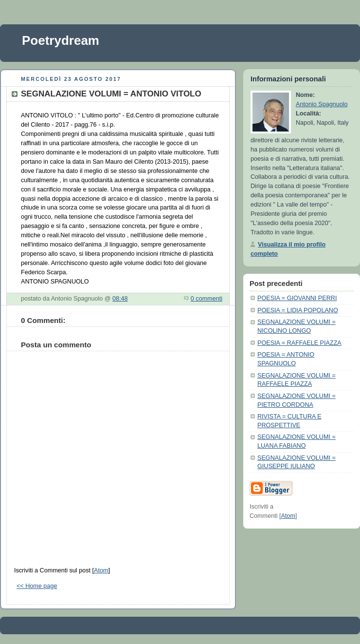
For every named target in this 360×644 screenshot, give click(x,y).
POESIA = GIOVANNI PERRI (297, 298)
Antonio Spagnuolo (322, 104)
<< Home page (37, 586)
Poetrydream (61, 40)
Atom (101, 570)
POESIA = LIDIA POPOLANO (298, 310)
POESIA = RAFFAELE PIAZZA (299, 343)
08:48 (120, 299)
